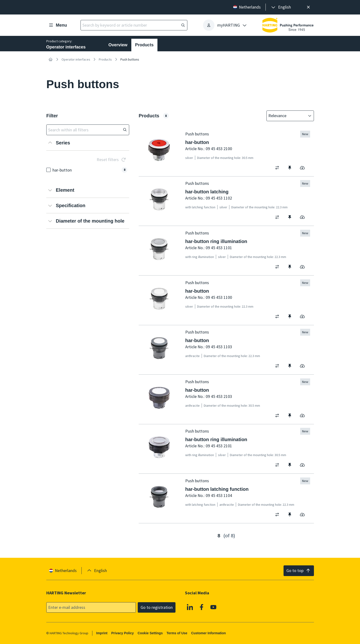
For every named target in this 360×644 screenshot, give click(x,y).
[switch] (279, 167)
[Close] (309, 7)
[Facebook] (202, 607)
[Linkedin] (190, 607)
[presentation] (281, 7)
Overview (118, 45)
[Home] (51, 59)
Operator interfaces (76, 59)
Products (144, 45)
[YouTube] (213, 607)
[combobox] (287, 116)
